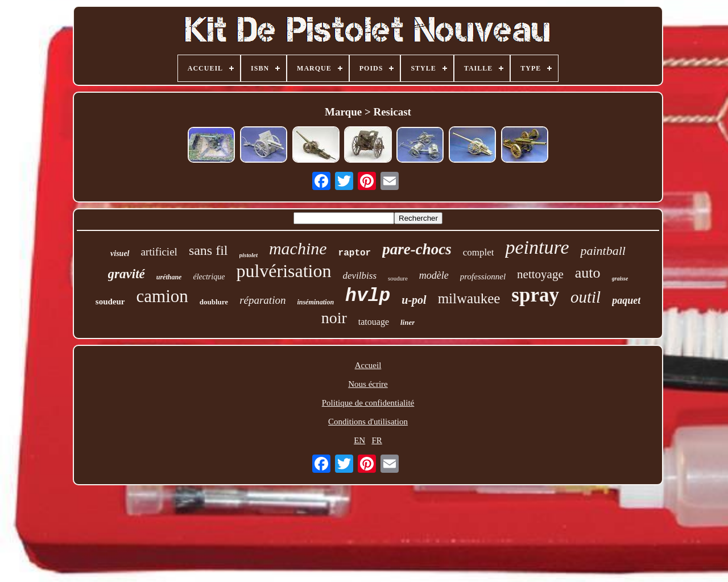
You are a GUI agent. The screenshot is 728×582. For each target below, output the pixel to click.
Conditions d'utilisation (368, 422)
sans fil (208, 250)
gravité (127, 274)
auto (588, 273)
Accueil (368, 365)
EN (359, 440)
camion (162, 296)
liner (408, 322)
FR (377, 440)
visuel (120, 253)
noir (334, 318)
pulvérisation (284, 271)
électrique (209, 277)
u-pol (414, 300)
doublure (214, 302)
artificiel (159, 252)
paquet (626, 300)
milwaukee (469, 298)
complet (479, 252)
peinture (537, 247)
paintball (603, 251)
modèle (434, 275)
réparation (262, 300)
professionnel (483, 276)
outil (586, 297)
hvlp (368, 296)
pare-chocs (417, 249)
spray (535, 295)
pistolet (249, 255)
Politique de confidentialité (368, 403)
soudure (398, 278)
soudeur (110, 302)
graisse (620, 278)
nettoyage (540, 274)
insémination (315, 302)
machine (298, 248)
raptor (355, 253)
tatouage (374, 322)
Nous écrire (368, 384)
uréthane (169, 277)
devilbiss (360, 276)
